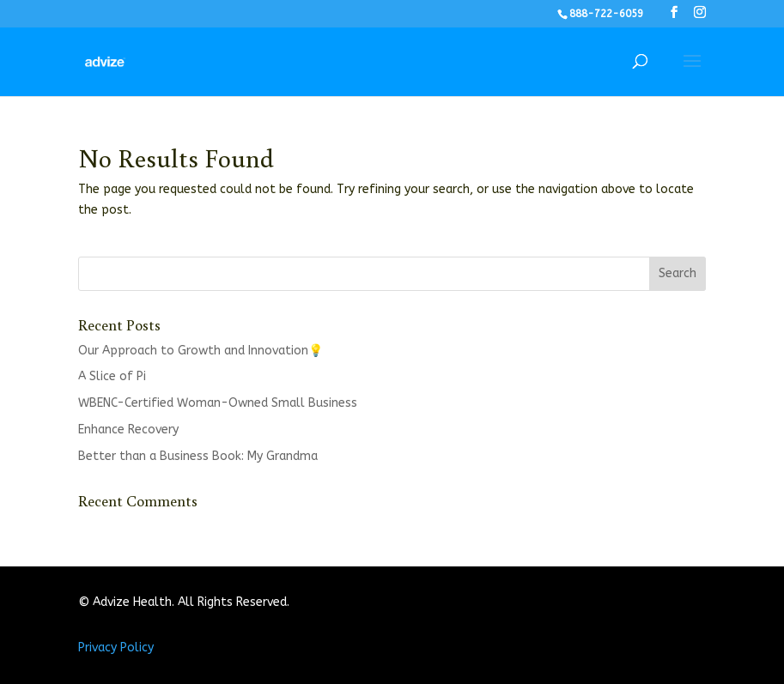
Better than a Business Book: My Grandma (198, 456)
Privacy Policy (116, 648)
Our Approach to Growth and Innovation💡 (201, 351)
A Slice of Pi (112, 376)
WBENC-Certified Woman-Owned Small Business (218, 403)
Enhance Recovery (128, 430)
